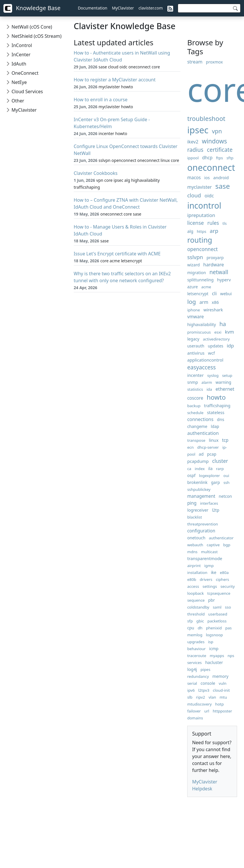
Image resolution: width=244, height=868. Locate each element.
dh (200, 628)
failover (194, 711)
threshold (196, 614)
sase (223, 186)
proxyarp (215, 258)
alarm (207, 382)
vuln (223, 683)
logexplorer (210, 476)
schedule (195, 413)
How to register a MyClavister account (115, 80)
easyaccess (202, 367)
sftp (230, 158)
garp (215, 482)
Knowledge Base (32, 8)
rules (213, 223)
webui (226, 294)
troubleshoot (206, 118)
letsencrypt (198, 294)
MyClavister (123, 8)
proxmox (214, 62)
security (228, 586)
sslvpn (195, 257)
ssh (227, 482)
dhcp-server (208, 447)
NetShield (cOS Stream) (36, 36)
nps (231, 656)
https (202, 231)
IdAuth (19, 64)
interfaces (209, 503)
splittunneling (201, 280)
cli (214, 293)
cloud (194, 195)
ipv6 (191, 690)
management (201, 496)
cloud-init (221, 690)
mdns (192, 552)
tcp (225, 440)
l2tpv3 (204, 690)
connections (200, 419)
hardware (214, 265)
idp (230, 346)
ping (192, 503)
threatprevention (203, 524)
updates (215, 346)
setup (227, 375)
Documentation (92, 8)
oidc (209, 196)
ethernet (225, 389)
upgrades (196, 642)
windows (214, 141)
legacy (193, 339)
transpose (196, 440)
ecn (190, 447)
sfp (190, 621)
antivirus (196, 353)
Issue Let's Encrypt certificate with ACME (117, 254)
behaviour (196, 649)
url (207, 711)
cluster (220, 461)
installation (197, 573)
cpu (191, 628)
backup (194, 406)
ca (189, 469)
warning (223, 382)
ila (210, 468)
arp (214, 231)
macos (194, 178)
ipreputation (201, 215)
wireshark (213, 310)
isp (211, 642)
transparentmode (205, 558)
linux (214, 440)
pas (228, 628)
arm (204, 302)
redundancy (198, 676)
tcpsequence (219, 593)
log (192, 302)
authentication (203, 433)
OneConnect (25, 73)
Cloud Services (27, 91)
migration (197, 273)
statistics (195, 389)
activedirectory (216, 339)
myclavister (199, 187)
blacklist (195, 517)
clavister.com (151, 8)
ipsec (198, 130)
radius (195, 150)
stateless (215, 412)
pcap (212, 454)
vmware (196, 317)
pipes (205, 669)
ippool (193, 158)
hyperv (224, 280)
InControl (22, 45)
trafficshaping (217, 406)
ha (223, 324)
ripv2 (201, 697)
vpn (217, 131)
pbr (212, 600)
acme (206, 287)
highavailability (202, 324)
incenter (195, 375)
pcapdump (198, 461)
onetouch (196, 538)
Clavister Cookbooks (96, 173)
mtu (223, 697)
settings (210, 586)
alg (190, 231)
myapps (217, 656)
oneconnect (211, 168)
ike (214, 572)
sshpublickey (199, 489)
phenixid (214, 628)
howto (216, 397)
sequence (196, 600)
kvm (230, 332)
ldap (215, 426)
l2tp (216, 510)
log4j (192, 669)
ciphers (222, 579)
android (221, 177)
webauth (195, 545)
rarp (220, 469)
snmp (193, 382)
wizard (193, 265)
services (194, 663)
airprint (194, 566)
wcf (211, 353)
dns (221, 419)
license (196, 223)
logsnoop (214, 635)
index (200, 469)
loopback (195, 593)
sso (228, 607)
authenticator (221, 538)
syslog (213, 375)
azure (193, 287)
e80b (192, 579)
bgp (227, 545)
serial (192, 683)
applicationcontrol (205, 360)
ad (201, 454)
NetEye (19, 82)
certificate (220, 150)
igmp (209, 566)
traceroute (197, 656)
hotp (220, 704)
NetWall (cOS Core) (32, 27)
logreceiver (198, 510)
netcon (225, 496)
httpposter (223, 711)
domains (195, 718)
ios (207, 178)
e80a (224, 573)
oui (226, 476)
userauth (196, 346)
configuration (201, 531)
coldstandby (198, 607)
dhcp (207, 158)
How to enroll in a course (101, 100)
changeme (197, 426)
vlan (212, 697)
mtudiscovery (199, 704)
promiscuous (199, 332)
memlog (195, 635)
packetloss (217, 621)
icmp (214, 649)
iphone (194, 310)
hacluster (214, 662)
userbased (218, 614)
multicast (209, 552)
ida (209, 389)
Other (18, 101)
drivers (206, 579)
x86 (215, 302)
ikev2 (193, 142)
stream (195, 62)
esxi (218, 332)
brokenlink (197, 482)
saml (217, 607)
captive (213, 545)
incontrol (204, 205)
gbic (200, 621)
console (208, 683)
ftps (220, 158)
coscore (195, 398)
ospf (191, 475)
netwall (219, 272)
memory (220, 676)
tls (225, 223)
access (193, 586)
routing (200, 240)
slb (190, 697)
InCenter (21, 55)
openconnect (203, 249)
